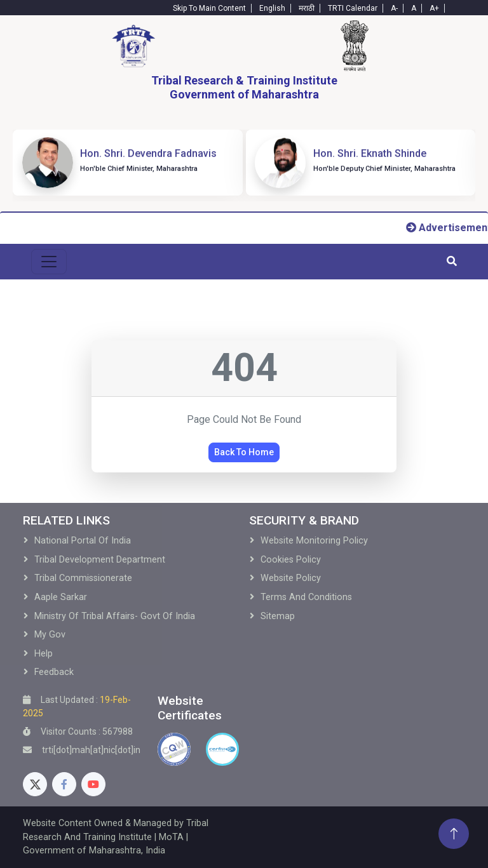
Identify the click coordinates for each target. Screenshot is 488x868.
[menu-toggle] (49, 262)
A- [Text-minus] (394, 8)
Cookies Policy (291, 560)
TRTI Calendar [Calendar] (353, 8)
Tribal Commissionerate (83, 578)
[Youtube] (93, 784)
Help (44, 654)
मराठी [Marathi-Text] (307, 8)
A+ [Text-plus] (434, 8)
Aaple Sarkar (61, 597)
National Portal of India (83, 541)
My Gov (50, 635)
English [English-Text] (272, 8)
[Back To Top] (454, 834)
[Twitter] (35, 784)
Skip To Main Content (209, 8)
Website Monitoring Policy (314, 541)
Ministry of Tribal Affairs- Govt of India (115, 616)
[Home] (133, 46)
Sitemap (278, 616)
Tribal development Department (100, 560)
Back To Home (244, 452)
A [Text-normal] (414, 8)
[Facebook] (64, 784)
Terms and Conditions (306, 597)
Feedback (54, 672)
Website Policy (291, 578)
